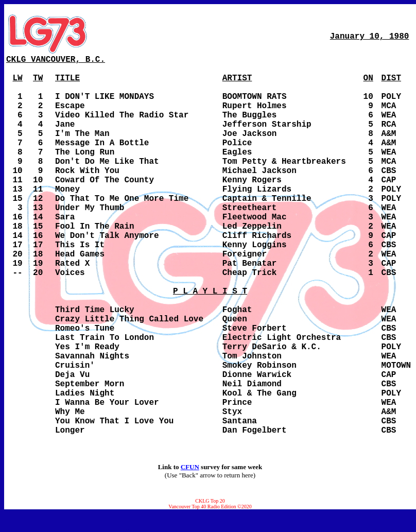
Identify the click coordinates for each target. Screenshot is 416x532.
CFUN (190, 467)
